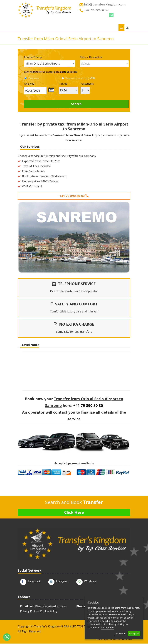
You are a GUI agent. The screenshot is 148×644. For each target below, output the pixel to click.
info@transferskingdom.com (48, 607)
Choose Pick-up (33, 57)
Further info (107, 628)
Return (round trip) (81, 78)
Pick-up (63, 84)
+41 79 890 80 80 (74, 196)
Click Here (74, 513)
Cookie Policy (49, 612)
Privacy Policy (29, 612)
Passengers (87, 84)
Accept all (134, 633)
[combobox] (50, 64)
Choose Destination (91, 57)
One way (34, 78)
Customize (120, 633)
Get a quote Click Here (66, 72)
